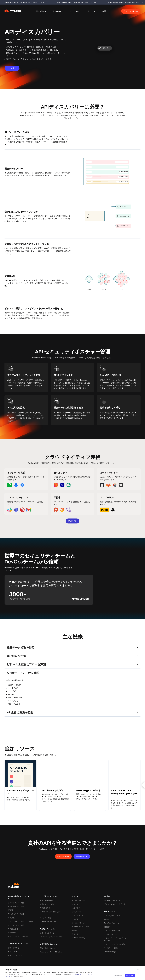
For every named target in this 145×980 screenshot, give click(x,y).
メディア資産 (109, 916)
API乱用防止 (12, 918)
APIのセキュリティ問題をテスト (51, 913)
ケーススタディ (78, 915)
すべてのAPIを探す (47, 900)
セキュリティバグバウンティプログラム (115, 939)
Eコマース (44, 937)
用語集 (74, 930)
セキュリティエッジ (15, 955)
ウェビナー (76, 919)
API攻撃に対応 (45, 908)
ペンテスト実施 (46, 918)
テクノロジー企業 (55, 937)
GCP (47, 948)
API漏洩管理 (12, 933)
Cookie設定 (118, 975)
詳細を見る (72, 521)
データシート (77, 912)
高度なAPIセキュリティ (16, 906)
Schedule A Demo (131, 11)
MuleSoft (58, 952)
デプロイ (16, 948)
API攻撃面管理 (13, 929)
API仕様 (107, 919)
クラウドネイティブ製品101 (82, 927)
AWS (42, 948)
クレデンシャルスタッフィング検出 (21, 921)
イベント (114, 904)
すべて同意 (130, 975)
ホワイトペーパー (78, 908)
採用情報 (122, 904)
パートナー (116, 900)
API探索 (11, 910)
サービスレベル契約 (111, 948)
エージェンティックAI (16, 925)
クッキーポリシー (110, 934)
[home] (13, 11)
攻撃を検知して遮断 (47, 904)
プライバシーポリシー (112, 931)
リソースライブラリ (79, 900)
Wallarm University (79, 938)
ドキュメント (120, 916)
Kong (52, 952)
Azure (52, 948)
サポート (75, 934)
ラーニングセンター (79, 923)
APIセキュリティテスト (16, 914)
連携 (10, 948)
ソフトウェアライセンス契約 (114, 944)
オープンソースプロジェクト (18, 936)
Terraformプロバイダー (112, 923)
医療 (42, 933)
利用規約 (107, 927)
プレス (106, 904)
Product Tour (63, 856)
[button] (41, 11)
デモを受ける (82, 856)
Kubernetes (44, 952)
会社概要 (107, 900)
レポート (75, 904)
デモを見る (12, 68)
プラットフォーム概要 (16, 903)
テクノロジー (13, 952)
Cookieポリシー (79, 974)
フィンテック (50, 933)
